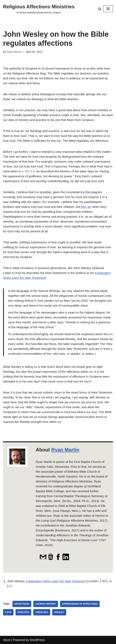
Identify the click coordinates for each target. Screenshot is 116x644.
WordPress (37, 640)
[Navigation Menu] (108, 9)
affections (22, 604)
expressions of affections (80, 604)
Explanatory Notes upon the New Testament (56, 581)
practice (23, 612)
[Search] (100, 9)
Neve (7, 640)
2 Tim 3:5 (28, 171)
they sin (86, 207)
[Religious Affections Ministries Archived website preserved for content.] (39, 9)
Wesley (59, 612)
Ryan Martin (14, 52)
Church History (46, 604)
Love (8, 612)
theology (42, 612)
